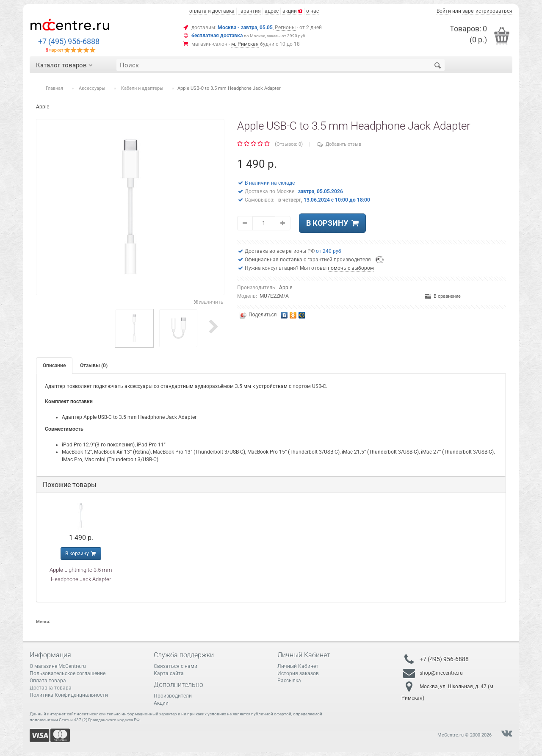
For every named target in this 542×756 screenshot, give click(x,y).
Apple (286, 288)
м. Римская (245, 44)
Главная (54, 88)
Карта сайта (169, 673)
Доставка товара (51, 688)
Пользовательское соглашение (68, 673)
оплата (198, 11)
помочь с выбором (351, 268)
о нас (312, 11)
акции (292, 11)
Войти (444, 11)
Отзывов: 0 (289, 144)
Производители (173, 696)
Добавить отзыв (339, 144)
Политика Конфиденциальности (69, 695)
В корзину (332, 223)
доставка (223, 11)
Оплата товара (48, 681)
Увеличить (209, 302)
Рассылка (289, 681)
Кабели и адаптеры (142, 88)
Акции (161, 703)
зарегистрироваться (487, 11)
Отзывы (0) (94, 366)
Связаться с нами (176, 666)
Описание (54, 366)
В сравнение (443, 296)
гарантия (250, 11)
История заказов (298, 673)
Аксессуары (92, 88)
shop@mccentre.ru (441, 673)
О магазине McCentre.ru (58, 666)
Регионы (285, 28)
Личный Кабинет (298, 666)
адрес (272, 11)
